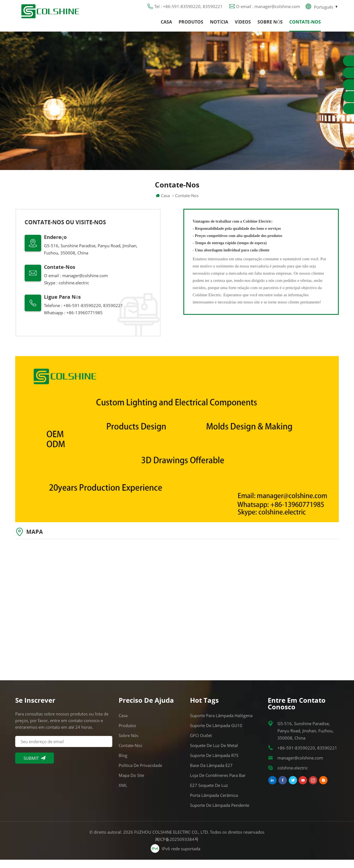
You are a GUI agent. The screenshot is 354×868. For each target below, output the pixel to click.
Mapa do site (131, 784)
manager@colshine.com (85, 284)
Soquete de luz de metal (214, 754)
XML (123, 794)
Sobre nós (270, 26)
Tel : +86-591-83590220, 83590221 (188, 10)
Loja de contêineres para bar (218, 784)
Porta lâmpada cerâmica (214, 803)
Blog (123, 764)
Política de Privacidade (140, 774)
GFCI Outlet (201, 744)
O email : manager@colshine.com (268, 10)
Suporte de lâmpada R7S (214, 764)
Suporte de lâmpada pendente (220, 813)
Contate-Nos (305, 26)
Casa (166, 26)
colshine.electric (74, 291)
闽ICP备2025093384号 (177, 848)
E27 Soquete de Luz (209, 794)
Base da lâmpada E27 (211, 774)
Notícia (219, 26)
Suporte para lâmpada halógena (221, 724)
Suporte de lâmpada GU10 (216, 734)
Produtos (191, 26)
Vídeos (243, 26)
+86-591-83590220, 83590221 (307, 756)
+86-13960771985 (84, 321)
